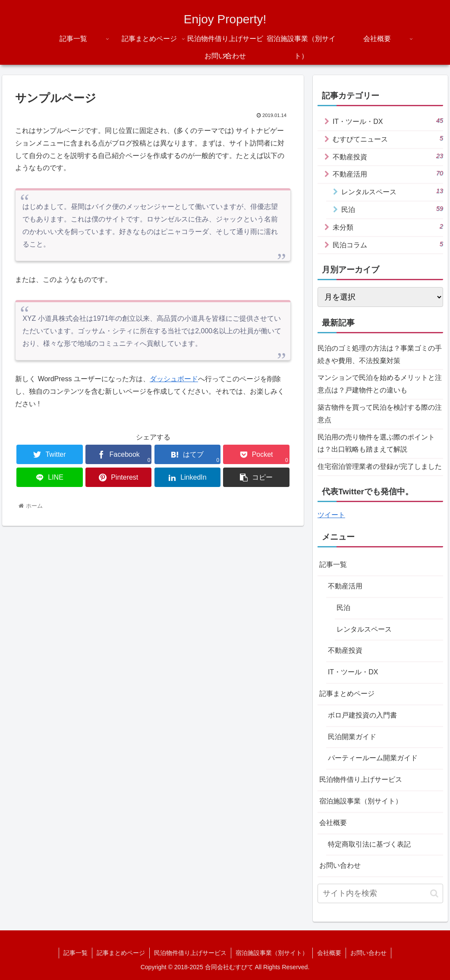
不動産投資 (388, 156)
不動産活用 (388, 174)
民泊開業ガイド (352, 737)
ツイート (331, 515)
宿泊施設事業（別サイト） (361, 801)
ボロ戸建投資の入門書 (362, 715)
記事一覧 (333, 564)
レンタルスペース (392, 191)
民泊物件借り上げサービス (361, 779)
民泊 (392, 209)
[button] (434, 893)
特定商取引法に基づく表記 (369, 844)
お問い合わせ (340, 865)
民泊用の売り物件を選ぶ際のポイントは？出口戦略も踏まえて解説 (376, 443)
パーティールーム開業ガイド (373, 758)
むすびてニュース (388, 139)
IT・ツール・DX (388, 121)
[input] (380, 893)
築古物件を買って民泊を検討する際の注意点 (380, 414)
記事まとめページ (347, 694)
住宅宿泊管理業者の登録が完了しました (380, 466)
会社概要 (333, 823)
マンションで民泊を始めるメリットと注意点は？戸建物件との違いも (380, 384)
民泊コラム (388, 244)
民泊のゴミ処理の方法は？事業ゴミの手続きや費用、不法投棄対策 (380, 354)
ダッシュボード (174, 379)
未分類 (388, 227)
